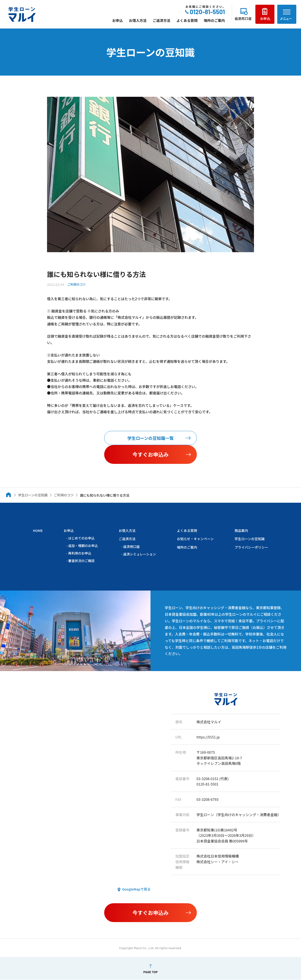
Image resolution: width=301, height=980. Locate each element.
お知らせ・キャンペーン (194, 539)
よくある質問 (187, 20)
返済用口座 (130, 547)
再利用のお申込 (79, 553)
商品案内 (240, 531)
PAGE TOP (150, 972)
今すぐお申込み (150, 455)
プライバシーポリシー (250, 547)
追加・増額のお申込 (83, 546)
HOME (38, 531)
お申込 (117, 20)
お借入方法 (138, 20)
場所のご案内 (214, 20)
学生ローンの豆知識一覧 (150, 438)
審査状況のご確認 (81, 561)
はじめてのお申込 (81, 538)
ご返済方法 (161, 20)
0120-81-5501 (207, 12)
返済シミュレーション (138, 554)
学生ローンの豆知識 (249, 539)
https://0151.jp (209, 737)
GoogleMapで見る (136, 889)
